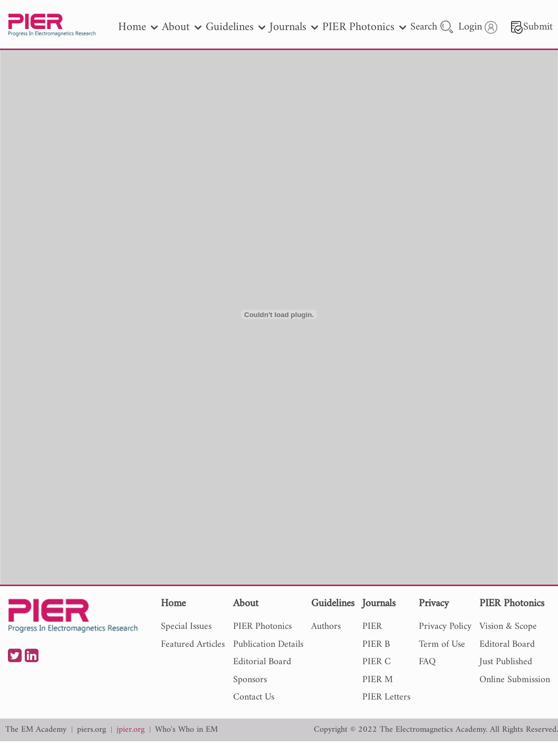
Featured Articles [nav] (193, 644)
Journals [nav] (294, 27)
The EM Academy (36, 730)
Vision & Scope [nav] (508, 626)
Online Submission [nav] (515, 680)
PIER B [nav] (376, 644)
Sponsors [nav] (250, 680)
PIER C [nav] (377, 662)
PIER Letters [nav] (386, 697)
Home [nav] (138, 27)
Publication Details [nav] (268, 644)
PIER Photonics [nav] (364, 27)
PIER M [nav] (378, 680)
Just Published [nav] (506, 662)
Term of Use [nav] (442, 644)
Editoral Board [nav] (507, 644)
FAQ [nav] (427, 662)
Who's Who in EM (186, 730)
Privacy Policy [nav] (445, 626)
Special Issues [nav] (186, 626)
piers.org (92, 730)
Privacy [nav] (434, 604)
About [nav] (182, 27)
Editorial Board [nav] (262, 662)
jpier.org (131, 730)
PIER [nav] (372, 626)
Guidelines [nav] (235, 27)
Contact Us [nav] (254, 697)
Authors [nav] (326, 626)
